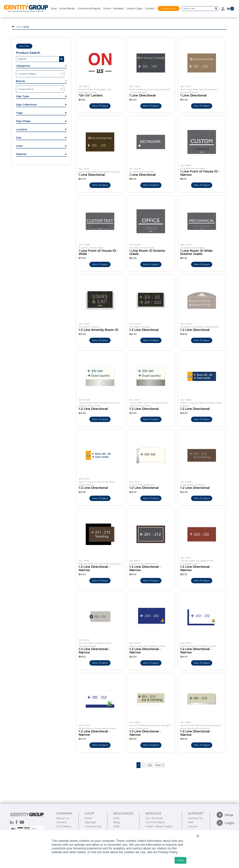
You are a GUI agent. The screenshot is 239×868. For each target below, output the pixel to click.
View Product (100, 106)
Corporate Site (169, 8)
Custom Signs (134, 8)
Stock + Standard (113, 8)
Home (18, 27)
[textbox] (40, 74)
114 (150, 765)
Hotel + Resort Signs (159, 826)
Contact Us (195, 818)
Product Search (28, 53)
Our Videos (64, 826)
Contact (150, 8)
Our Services (154, 818)
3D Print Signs (155, 822)
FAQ (116, 818)
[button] (41, 66)
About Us (63, 818)
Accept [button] (180, 860)
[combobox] (40, 74)
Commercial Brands (89, 8)
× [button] (197, 836)
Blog (117, 822)
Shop (54, 8)
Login (225, 823)
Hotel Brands (67, 8)
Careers (61, 822)
